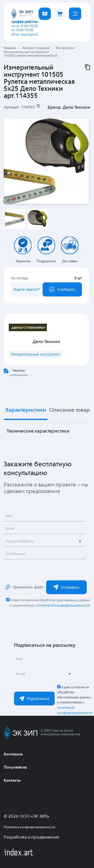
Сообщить (62, 289)
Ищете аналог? (27, 289)
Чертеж (19, 371)
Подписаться (34, 699)
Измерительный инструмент (35, 354)
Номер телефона (20, 541)
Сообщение (16, 554)
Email (10, 529)
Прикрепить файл (24, 587)
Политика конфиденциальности (29, 827)
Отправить (66, 587)
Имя (9, 516)
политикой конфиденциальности (64, 606)
